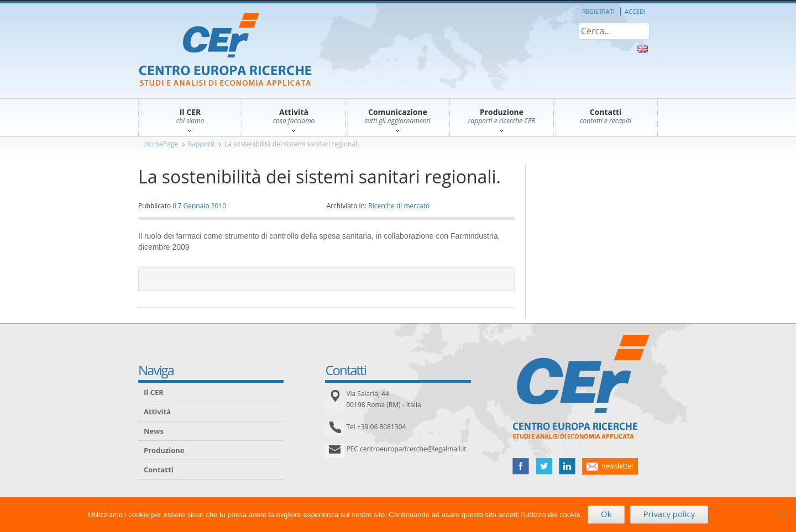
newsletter (610, 466)
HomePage (161, 144)
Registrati (598, 11)
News (154, 431)
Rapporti (201, 144)
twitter (544, 466)
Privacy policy (669, 514)
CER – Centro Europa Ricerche (225, 51)
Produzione (164, 450)
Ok (606, 514)
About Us (643, 49)
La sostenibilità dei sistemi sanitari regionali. (292, 144)
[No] (782, 514)
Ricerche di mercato (399, 206)
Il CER (154, 392)
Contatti (159, 470)
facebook (521, 466)
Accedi (635, 11)
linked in (567, 466)
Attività (157, 412)
